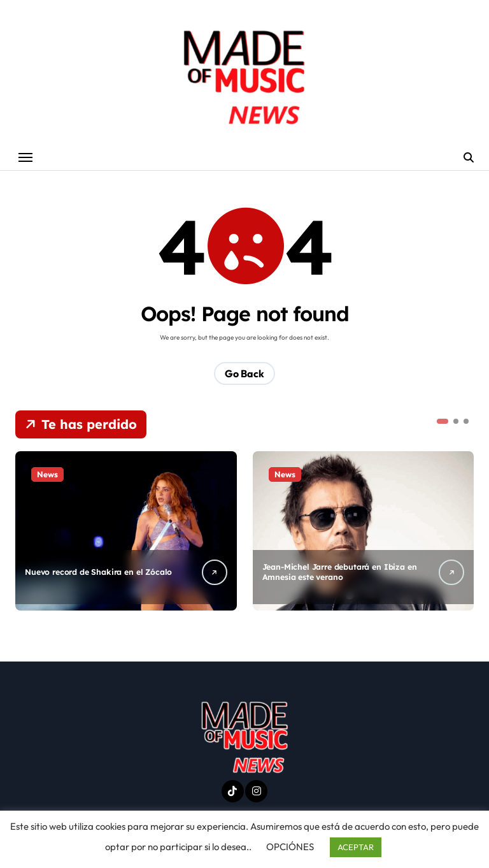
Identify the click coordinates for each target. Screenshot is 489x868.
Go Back (244, 374)
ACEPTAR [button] (356, 847)
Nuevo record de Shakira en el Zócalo (102, 573)
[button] (443, 422)
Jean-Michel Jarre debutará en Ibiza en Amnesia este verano (337, 573)
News (47, 475)
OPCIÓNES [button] (290, 847)
